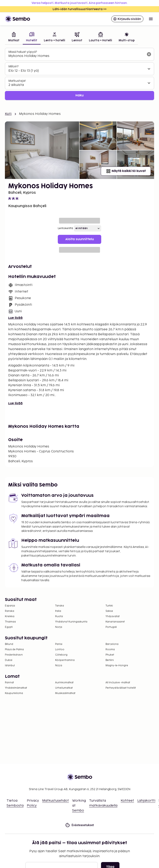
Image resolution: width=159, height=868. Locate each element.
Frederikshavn (14, 655)
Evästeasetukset (80, 825)
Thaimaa (10, 622)
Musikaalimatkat (65, 693)
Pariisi (59, 644)
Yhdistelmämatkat (16, 688)
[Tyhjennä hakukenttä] (149, 54)
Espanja (10, 606)
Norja (59, 627)
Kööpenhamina (65, 660)
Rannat (9, 683)
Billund (9, 644)
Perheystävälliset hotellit (121, 688)
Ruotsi (59, 616)
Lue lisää (15, 318)
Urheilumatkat (64, 688)
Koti (8, 114)
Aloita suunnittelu (80, 239)
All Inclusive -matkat (118, 683)
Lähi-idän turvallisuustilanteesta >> (80, 9)
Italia (58, 611)
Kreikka (10, 616)
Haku (79, 95)
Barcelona (112, 644)
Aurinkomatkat (64, 683)
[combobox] (76, 56)
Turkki (109, 606)
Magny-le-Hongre (117, 666)
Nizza (59, 666)
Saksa (109, 611)
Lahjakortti (146, 801)
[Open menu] (151, 19)
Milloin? (13, 66)
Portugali (111, 627)
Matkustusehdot (56, 801)
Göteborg (61, 655)
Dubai (9, 660)
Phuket (110, 655)
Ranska (10, 611)
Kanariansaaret (115, 622)
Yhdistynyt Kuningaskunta (71, 622)
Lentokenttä (65, 228)
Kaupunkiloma (14, 693)
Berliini (110, 660)
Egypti (9, 627)
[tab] (14, 37)
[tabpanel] (79, 74)
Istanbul (10, 666)
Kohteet (127, 801)
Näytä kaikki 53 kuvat (126, 171)
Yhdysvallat (113, 616)
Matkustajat (17, 81)
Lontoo (60, 650)
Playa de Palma (14, 650)
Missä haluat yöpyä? (23, 52)
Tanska (60, 606)
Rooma (110, 650)
